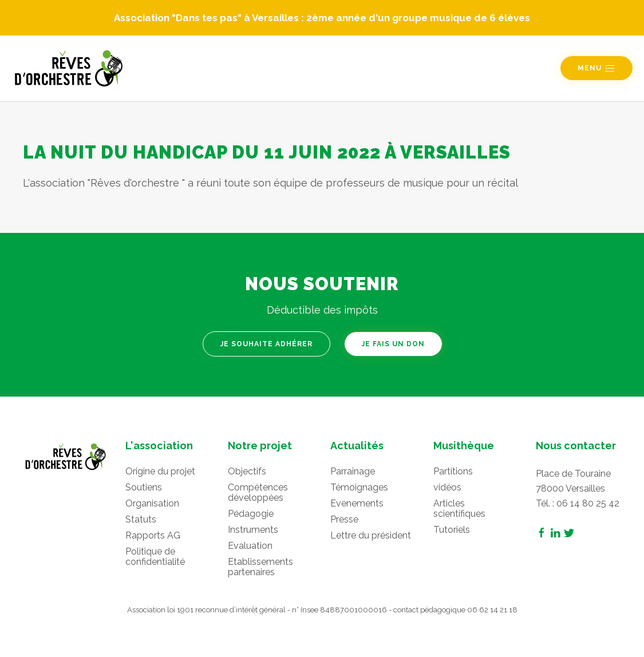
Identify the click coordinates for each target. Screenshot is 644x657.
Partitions (453, 471)
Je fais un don (393, 344)
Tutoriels (452, 530)
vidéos (447, 487)
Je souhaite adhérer (266, 344)
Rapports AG (153, 535)
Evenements (357, 503)
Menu (596, 69)
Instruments (253, 530)
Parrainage (353, 471)
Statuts (141, 519)
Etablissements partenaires (260, 567)
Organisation (152, 503)
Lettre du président (371, 535)
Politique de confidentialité (155, 557)
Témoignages (359, 487)
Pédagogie (251, 514)
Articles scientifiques (459, 508)
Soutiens (144, 487)
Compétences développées (258, 492)
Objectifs (247, 471)
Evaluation (250, 546)
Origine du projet (160, 471)
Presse (344, 519)
